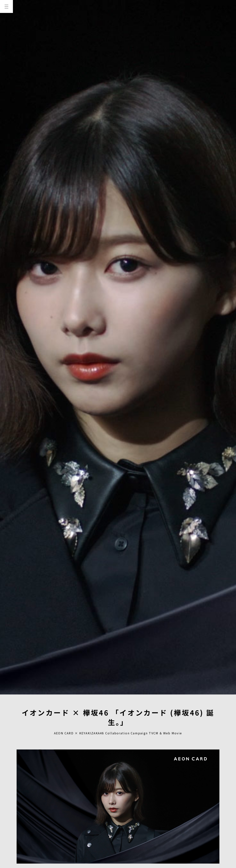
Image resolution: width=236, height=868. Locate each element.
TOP (6, 20)
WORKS (6, 46)
